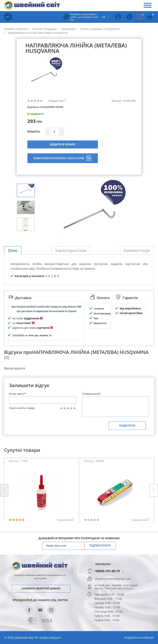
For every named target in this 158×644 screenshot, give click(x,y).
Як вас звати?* (18, 403)
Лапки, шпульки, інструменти (100, 29)
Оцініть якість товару (22, 418)
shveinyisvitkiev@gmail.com (113, 589)
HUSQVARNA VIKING (52, 107)
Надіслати (127, 435)
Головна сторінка (16, 29)
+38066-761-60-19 (107, 581)
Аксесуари (68, 29)
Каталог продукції (44, 29)
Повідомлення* (91, 403)
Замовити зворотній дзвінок (41, 598)
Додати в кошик (63, 144)
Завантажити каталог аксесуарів (63, 158)
